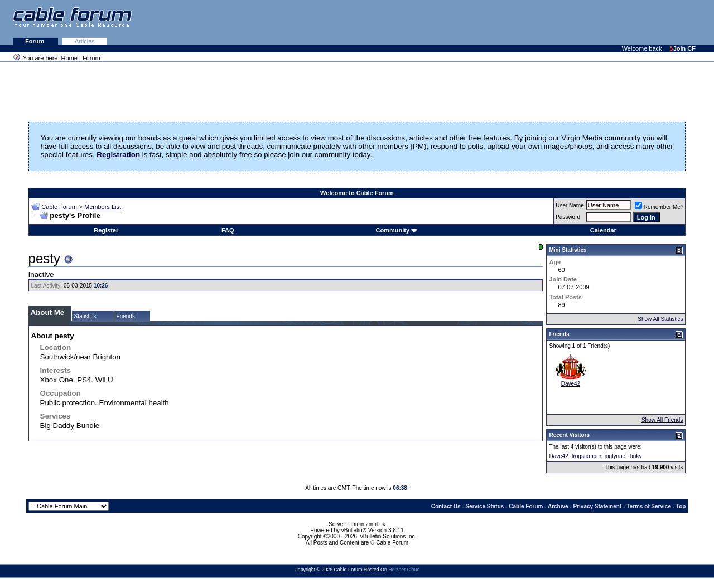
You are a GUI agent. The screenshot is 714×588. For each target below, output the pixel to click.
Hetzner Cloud (404, 570)
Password (568, 217)
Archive (558, 506)
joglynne (615, 456)
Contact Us (446, 506)
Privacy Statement (597, 506)
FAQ (228, 230)
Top (681, 506)
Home (69, 58)
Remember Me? (659, 207)
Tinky (635, 456)
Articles (85, 41)
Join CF (683, 48)
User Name (570, 205)
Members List (103, 207)
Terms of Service (649, 506)
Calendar (603, 230)
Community (397, 230)
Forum (35, 41)
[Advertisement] (578, 22)
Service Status (484, 506)
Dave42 (571, 384)
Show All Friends (662, 420)
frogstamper (587, 456)
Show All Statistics (660, 319)
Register (106, 230)
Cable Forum (59, 207)
